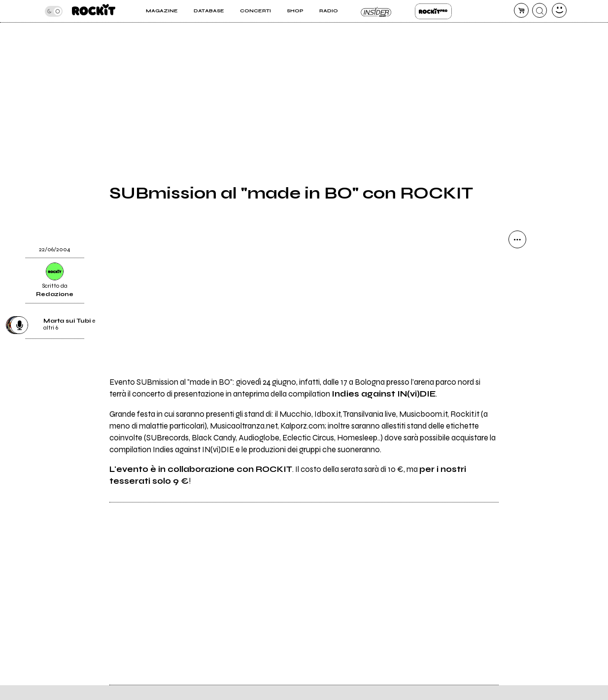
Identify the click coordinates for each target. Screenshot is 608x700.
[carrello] (521, 10)
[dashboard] (559, 10)
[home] (94, 11)
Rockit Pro (433, 11)
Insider (377, 11)
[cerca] (540, 10)
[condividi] (517, 239)
